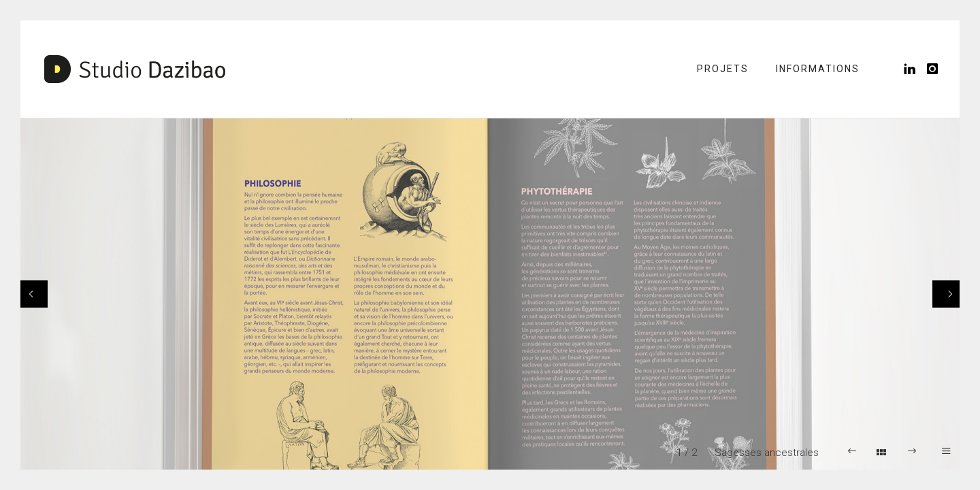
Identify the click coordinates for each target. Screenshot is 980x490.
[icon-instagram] (933, 69)
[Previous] (34, 294)
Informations (818, 69)
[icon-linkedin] (914, 69)
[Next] (946, 294)
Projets (723, 69)
